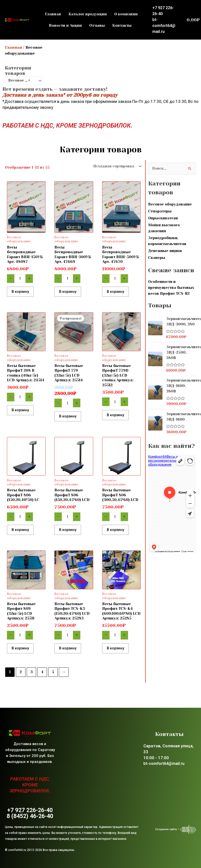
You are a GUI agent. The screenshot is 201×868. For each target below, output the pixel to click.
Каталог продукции (88, 14)
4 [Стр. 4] (42, 680)
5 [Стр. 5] (53, 680)
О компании (126, 14)
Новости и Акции (65, 25)
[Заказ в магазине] (116, 166)
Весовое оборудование (170, 204)
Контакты (122, 25)
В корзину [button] (23, 293)
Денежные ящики (165, 251)
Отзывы (97, 25)
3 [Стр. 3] (32, 680)
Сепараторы (160, 211)
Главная (53, 14)
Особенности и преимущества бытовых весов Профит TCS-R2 (171, 288)
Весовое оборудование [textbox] (22, 81)
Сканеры (157, 258)
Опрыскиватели (163, 218)
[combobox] (24, 81)
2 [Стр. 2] (21, 680)
